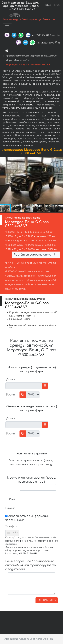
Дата (10, 379)
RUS (48, 5)
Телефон (11, 527)
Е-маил (10, 508)
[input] (24, 386)
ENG (57, 5)
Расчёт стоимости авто (35, 255)
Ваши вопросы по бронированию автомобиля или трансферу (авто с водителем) (31, 565)
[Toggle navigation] (7, 27)
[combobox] (12, 533)
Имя (12, 499)
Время (10, 395)
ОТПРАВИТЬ (47, 600)
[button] (60, 180)
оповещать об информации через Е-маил (27, 518)
